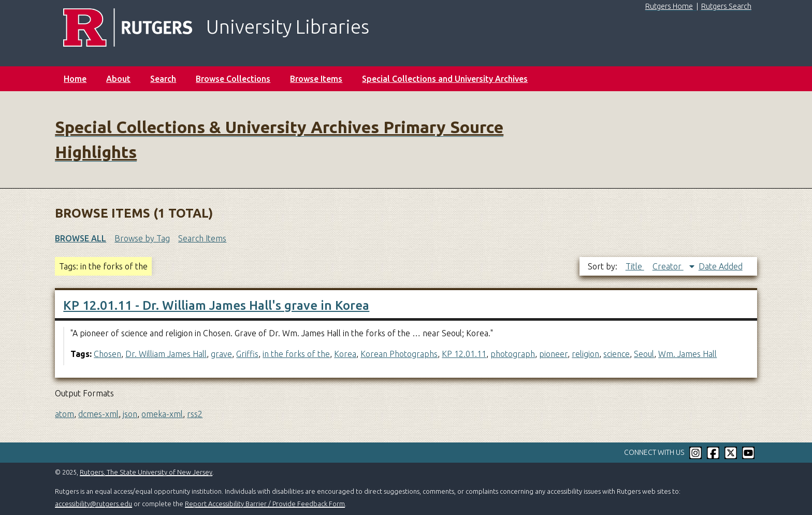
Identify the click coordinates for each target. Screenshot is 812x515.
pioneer (553, 354)
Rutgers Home (669, 6)
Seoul (644, 354)
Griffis (247, 354)
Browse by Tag (142, 238)
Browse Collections (233, 79)
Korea (345, 354)
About (118, 79)
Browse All (81, 238)
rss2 (195, 414)
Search (163, 79)
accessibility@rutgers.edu (93, 504)
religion (585, 354)
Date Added (721, 266)
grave (221, 354)
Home (75, 79)
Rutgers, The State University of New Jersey (146, 472)
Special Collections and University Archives (445, 79)
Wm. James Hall (687, 354)
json (130, 414)
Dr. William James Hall (166, 354)
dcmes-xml (98, 414)
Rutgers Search (726, 6)
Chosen (107, 354)
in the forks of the (296, 354)
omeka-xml (162, 414)
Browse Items (316, 79)
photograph (513, 354)
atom (64, 414)
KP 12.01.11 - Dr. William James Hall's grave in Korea (216, 305)
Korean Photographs (399, 354)
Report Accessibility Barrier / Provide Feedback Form (265, 504)
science (617, 354)
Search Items (202, 238)
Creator (668, 266)
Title (635, 266)
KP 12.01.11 (464, 354)
